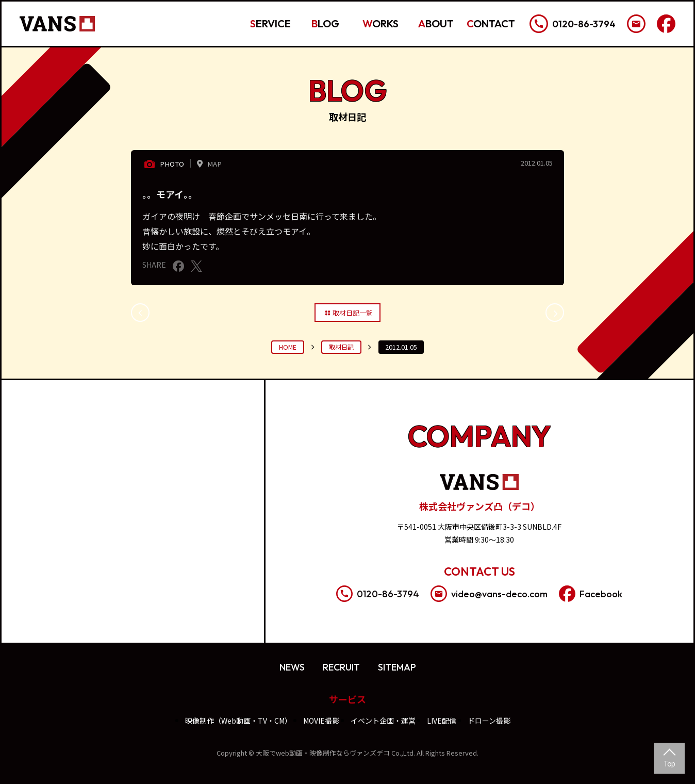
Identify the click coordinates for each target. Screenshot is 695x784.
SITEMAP (397, 667)
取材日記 (341, 347)
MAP (208, 163)
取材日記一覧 (348, 312)
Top (669, 763)
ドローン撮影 (489, 721)
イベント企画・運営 (383, 721)
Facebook (591, 594)
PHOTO (163, 164)
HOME (288, 347)
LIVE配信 (442, 721)
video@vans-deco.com (489, 594)
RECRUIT (341, 667)
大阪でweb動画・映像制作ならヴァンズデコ (323, 753)
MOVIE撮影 (321, 721)
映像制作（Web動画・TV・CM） (238, 721)
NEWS (292, 667)
